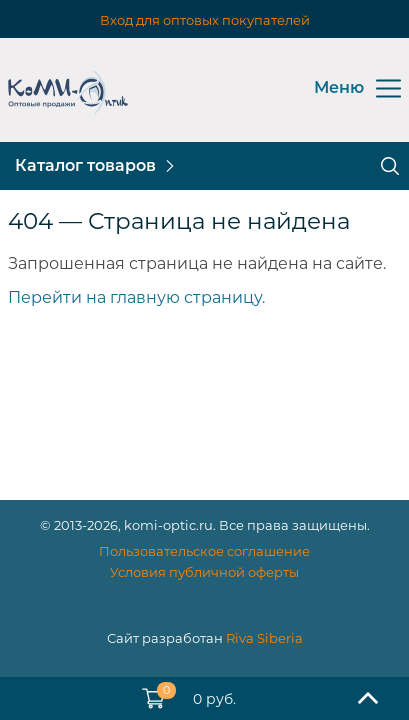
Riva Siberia (264, 638)
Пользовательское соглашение (204, 551)
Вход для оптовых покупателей (205, 20)
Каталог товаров (85, 165)
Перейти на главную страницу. (136, 297)
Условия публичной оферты (204, 572)
